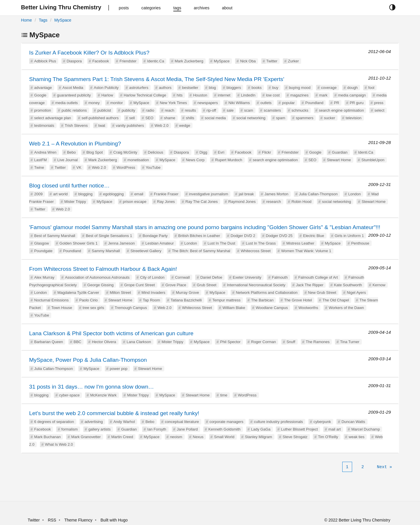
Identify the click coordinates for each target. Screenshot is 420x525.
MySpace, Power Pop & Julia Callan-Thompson (88, 360)
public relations (74, 110)
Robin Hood (302, 202)
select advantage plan (52, 118)
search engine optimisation (342, 110)
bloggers (234, 88)
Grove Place (176, 285)
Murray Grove (187, 293)
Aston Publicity (106, 88)
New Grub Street (322, 293)
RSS (52, 520)
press (379, 103)
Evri (221, 152)
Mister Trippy (75, 202)
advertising (94, 422)
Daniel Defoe (211, 277)
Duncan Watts (353, 422)
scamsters (272, 110)
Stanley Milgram (258, 437)
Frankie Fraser (166, 194)
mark (323, 95)
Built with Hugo (114, 520)
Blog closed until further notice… (69, 186)
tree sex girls (93, 308)
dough (352, 88)
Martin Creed (122, 437)
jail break (246, 194)
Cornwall (182, 277)
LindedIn (248, 95)
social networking (251, 118)
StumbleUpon (373, 160)
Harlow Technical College (145, 95)
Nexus (198, 437)
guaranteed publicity (74, 95)
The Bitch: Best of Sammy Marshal (201, 251)
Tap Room (151, 300)
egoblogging (113, 194)
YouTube (153, 167)
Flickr (267, 152)
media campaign (352, 95)
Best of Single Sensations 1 (109, 236)
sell (132, 118)
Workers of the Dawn (346, 308)
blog (212, 88)
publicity (128, 110)
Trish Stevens (76, 125)
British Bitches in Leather (199, 236)
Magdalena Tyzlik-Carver (78, 293)
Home (26, 20)
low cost (273, 95)
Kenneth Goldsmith (224, 429)
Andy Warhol (124, 422)
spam (280, 118)
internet (224, 95)
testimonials (44, 125)
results (190, 110)
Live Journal (68, 160)
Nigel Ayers (357, 293)
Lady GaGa (261, 429)
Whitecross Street (256, 251)
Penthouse (360, 243)
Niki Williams (239, 103)
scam (249, 110)
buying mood (300, 88)
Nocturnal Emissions (51, 300)
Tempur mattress (226, 300)
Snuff (291, 342)
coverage (329, 88)
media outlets (67, 103)
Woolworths (308, 308)
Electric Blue (313, 236)
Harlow (107, 95)
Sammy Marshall (106, 251)
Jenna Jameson (121, 243)
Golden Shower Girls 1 (78, 243)
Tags (43, 20)
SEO (149, 118)
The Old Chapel (336, 300)
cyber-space (69, 395)
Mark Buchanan (47, 437)
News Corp (195, 160)
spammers (305, 118)
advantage (43, 88)
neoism (176, 437)
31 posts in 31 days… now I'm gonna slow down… (91, 387)
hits (180, 95)
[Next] (384, 467)
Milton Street (120, 293)
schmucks (300, 110)
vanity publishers (130, 125)
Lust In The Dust (221, 243)
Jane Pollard (187, 429)
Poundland (314, 103)
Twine (39, 167)
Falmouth (280, 277)
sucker (329, 118)
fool (371, 88)
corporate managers (226, 422)
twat (102, 125)
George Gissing (100, 285)
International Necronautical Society (256, 285)
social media (215, 118)
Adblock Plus (45, 61)
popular (288, 103)
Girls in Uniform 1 (349, 236)
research (274, 202)
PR (336, 103)
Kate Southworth (348, 285)
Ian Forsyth (157, 429)
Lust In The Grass (261, 243)
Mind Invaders (153, 293)
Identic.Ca (156, 61)
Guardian (340, 152)
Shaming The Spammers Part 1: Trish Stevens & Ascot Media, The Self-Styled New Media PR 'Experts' (157, 79)
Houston (200, 95)
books (257, 88)
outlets (266, 103)
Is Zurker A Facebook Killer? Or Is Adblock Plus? (89, 53)
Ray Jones (166, 202)
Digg (203, 152)
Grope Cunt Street (140, 285)
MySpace (63, 20)
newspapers (208, 103)
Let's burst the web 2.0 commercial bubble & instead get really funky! (114, 413)
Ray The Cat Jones (202, 202)
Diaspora (74, 61)
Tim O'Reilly (328, 437)
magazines (299, 95)
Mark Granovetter (86, 437)
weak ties (357, 437)
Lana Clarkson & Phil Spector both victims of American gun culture (111, 333)
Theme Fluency (79, 520)
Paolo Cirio (89, 300)
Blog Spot (94, 152)
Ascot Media (73, 88)
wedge (185, 125)
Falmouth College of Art (318, 277)
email (139, 194)
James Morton (276, 194)
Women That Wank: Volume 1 (306, 251)
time (224, 395)
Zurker (294, 61)
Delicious (156, 152)
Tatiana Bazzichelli (186, 300)
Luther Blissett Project (299, 429)
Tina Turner (350, 342)
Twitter (272, 61)
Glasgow (42, 243)
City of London (152, 277)
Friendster (128, 61)
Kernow (379, 285)
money (94, 103)
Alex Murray (44, 277)
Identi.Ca (366, 152)
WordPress (126, 167)
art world (60, 194)
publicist (104, 110)
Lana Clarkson (139, 342)
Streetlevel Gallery (146, 251)
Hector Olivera (104, 342)
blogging (85, 194)
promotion (43, 110)
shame (170, 118)
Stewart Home (339, 160)
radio (150, 110)
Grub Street (207, 285)
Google (40, 95)
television (354, 118)
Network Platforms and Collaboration (267, 293)
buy (275, 88)
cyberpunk (322, 422)
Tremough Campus (131, 308)
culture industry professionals (278, 422)
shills (190, 118)
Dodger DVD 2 (243, 236)
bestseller (190, 88)
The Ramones (318, 342)
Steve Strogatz (295, 437)
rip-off (211, 110)
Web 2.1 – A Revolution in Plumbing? (75, 144)
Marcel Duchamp (366, 429)
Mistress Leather (300, 243)
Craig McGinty (125, 152)
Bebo (71, 152)
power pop (119, 369)
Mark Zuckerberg (189, 61)
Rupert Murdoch (228, 160)
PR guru (357, 103)
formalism (70, 429)
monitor (117, 103)
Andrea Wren (45, 152)
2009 (38, 194)
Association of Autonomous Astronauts (97, 277)
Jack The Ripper (310, 285)
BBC (78, 342)
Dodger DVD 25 (279, 236)
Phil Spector (230, 342)
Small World (224, 437)
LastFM (40, 160)
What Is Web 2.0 (59, 444)
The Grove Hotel (298, 300)
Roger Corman (263, 342)
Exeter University (247, 277)
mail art (335, 429)
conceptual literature (182, 422)
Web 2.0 (161, 125)
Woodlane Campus (272, 308)
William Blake (234, 308)
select (380, 110)
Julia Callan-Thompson (318, 194)
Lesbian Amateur (160, 243)
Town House (62, 308)
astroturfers (139, 88)
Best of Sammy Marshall (55, 236)
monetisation (138, 160)
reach (170, 110)
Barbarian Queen (48, 342)
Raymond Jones (242, 202)
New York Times (173, 103)
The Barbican (262, 300)
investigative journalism (209, 194)
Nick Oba (248, 61)
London (354, 194)
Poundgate (43, 251)
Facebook (101, 61)
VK (79, 167)
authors (165, 88)
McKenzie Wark (104, 395)
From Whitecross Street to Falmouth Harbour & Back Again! (103, 269)
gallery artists (99, 429)
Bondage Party (155, 236)
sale (230, 110)
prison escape (135, 202)
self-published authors (100, 118)
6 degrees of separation (54, 422)
